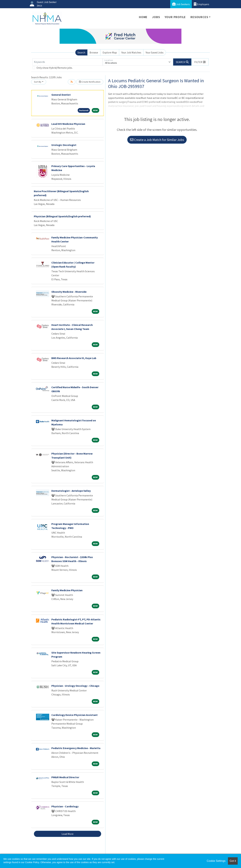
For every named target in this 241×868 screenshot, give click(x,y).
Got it (233, 861)
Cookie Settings (216, 861)
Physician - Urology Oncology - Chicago (75, 686)
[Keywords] (68, 62)
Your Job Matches (131, 52)
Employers (202, 4)
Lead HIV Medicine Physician (68, 124)
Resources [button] (199, 17)
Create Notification (90, 82)
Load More (68, 834)
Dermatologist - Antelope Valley (71, 491)
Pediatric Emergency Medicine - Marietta (76, 748)
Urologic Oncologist (64, 145)
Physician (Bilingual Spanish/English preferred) (62, 216)
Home (143, 17)
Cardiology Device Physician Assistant (74, 715)
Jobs (156, 17)
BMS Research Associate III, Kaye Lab (74, 358)
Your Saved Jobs (155, 52)
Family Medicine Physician (67, 590)
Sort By (38, 82)
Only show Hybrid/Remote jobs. (55, 68)
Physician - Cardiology (65, 806)
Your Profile (175, 17)
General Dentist (61, 95)
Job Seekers (181, 4)
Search (81, 52)
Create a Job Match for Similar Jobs (157, 140)
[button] (200, 62)
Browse (94, 52)
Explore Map (110, 52)
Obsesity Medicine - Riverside (69, 292)
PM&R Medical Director (65, 777)
